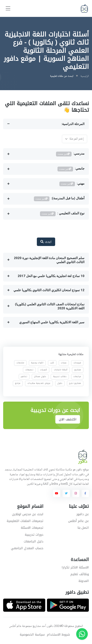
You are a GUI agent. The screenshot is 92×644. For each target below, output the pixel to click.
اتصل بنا (83, 528)
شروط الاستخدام (58, 635)
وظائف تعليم (80, 574)
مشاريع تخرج (75, 383)
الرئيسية (85, 76)
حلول (60, 383)
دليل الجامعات (34, 541)
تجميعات (29, 370)
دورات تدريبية (34, 535)
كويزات (43, 370)
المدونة (84, 581)
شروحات (77, 363)
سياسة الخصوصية (32, 635)
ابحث (46, 242)
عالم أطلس (15, 626)
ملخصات (20, 363)
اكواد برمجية (37, 363)
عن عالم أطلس (79, 521)
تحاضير (24, 376)
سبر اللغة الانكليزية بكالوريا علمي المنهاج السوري (52, 322)
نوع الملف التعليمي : (62, 214)
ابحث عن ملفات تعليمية (62, 76)
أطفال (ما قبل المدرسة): (59, 199)
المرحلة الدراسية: (73, 124)
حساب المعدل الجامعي (27, 548)
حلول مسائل (40, 376)
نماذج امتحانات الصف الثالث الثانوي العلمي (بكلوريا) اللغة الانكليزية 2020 (50, 306)
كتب (52, 363)
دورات (64, 363)
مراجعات (77, 376)
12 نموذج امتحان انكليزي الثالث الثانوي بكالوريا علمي (49, 290)
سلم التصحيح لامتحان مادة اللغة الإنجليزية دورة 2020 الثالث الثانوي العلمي (49, 260)
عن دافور (83, 514)
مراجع (18, 383)
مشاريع (78, 370)
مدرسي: (70, 154)
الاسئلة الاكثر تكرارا (75, 567)
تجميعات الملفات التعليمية (25, 521)
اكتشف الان (68, 419)
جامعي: (71, 169)
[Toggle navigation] (8, 9)
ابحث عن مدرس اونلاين (28, 514)
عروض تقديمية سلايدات (39, 383)
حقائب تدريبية (60, 376)
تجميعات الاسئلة (32, 528)
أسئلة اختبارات (61, 370)
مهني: (72, 184)
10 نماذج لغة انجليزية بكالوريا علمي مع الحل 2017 (51, 276)
